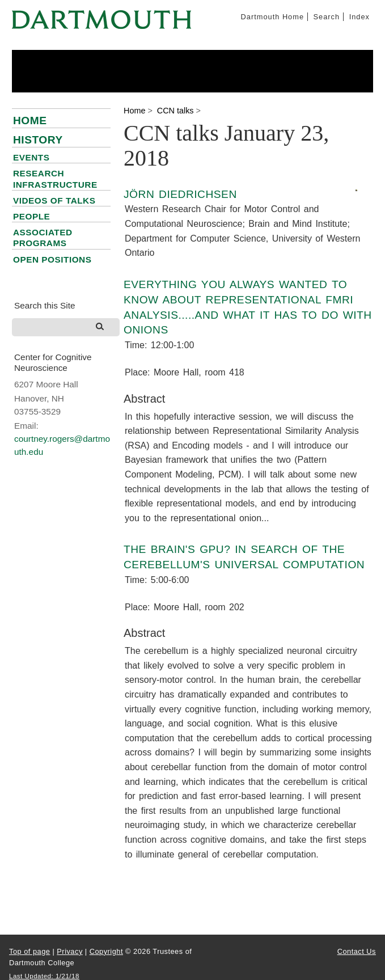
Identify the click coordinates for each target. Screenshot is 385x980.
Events (31, 157)
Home (30, 121)
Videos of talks (54, 200)
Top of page (29, 951)
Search (327, 17)
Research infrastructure (55, 179)
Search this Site (45, 305)
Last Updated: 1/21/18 (44, 976)
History (38, 140)
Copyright (106, 951)
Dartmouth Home (272, 17)
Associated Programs (43, 238)
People (31, 216)
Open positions (52, 259)
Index (359, 17)
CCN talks (175, 111)
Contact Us (357, 951)
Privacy (69, 951)
